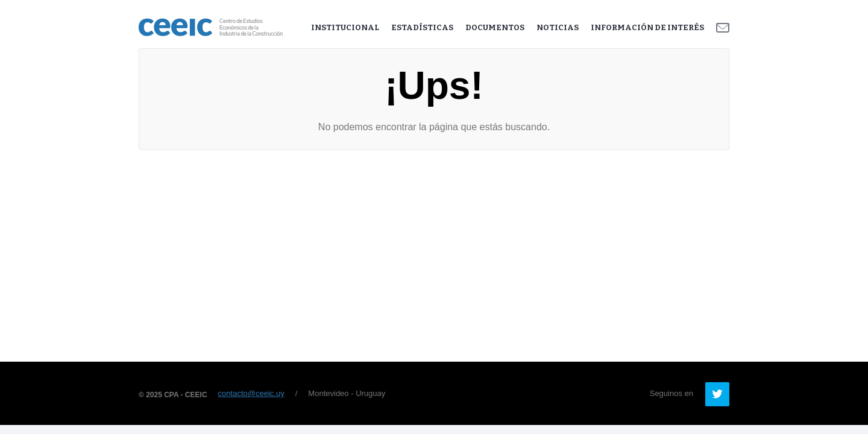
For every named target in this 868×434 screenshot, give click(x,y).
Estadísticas (422, 27)
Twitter (717, 394)
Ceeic (211, 27)
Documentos (495, 27)
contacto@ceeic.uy (251, 393)
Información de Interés (647, 27)
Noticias (558, 27)
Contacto (723, 28)
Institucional (345, 27)
